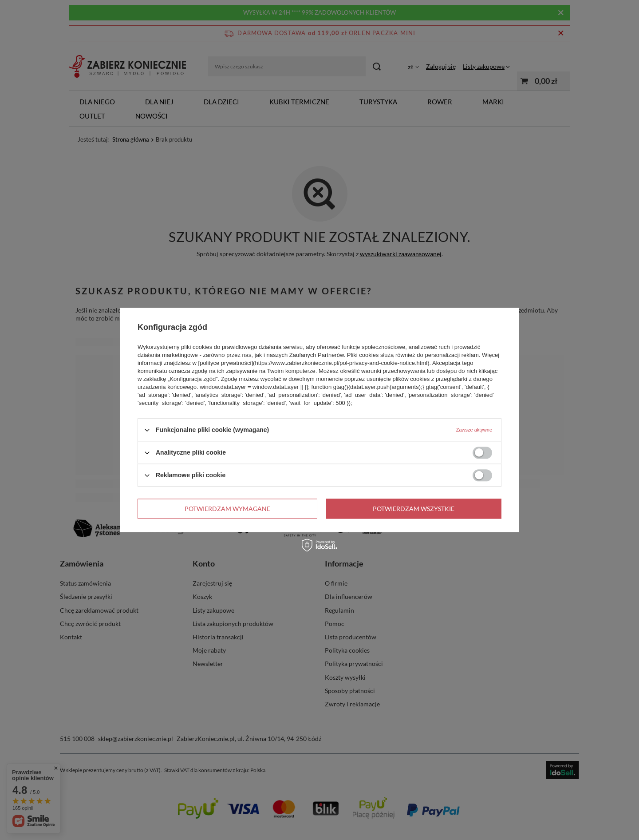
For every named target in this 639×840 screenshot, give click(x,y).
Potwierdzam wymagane (227, 509)
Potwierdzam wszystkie (414, 509)
